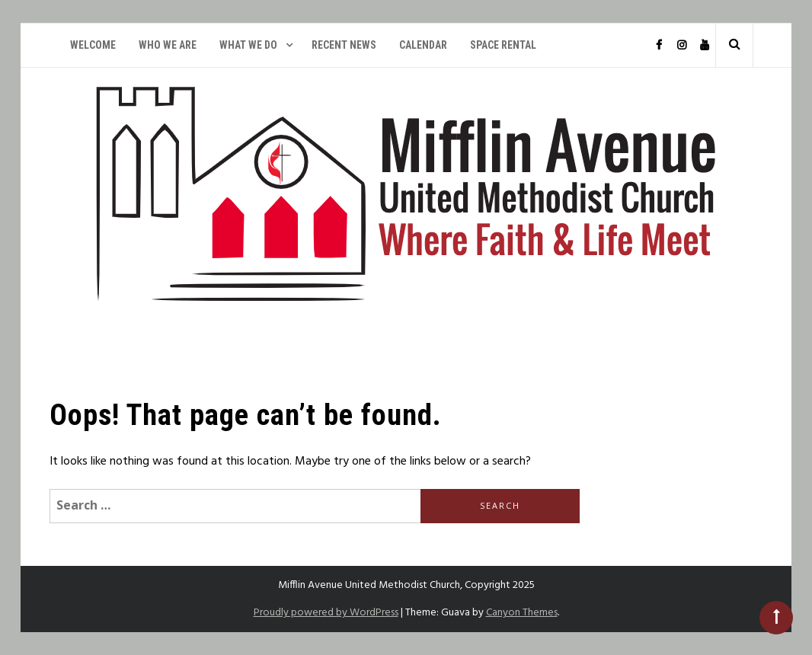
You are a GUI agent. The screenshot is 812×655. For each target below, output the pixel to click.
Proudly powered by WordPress (326, 613)
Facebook (658, 45)
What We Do (248, 45)
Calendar (423, 45)
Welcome (93, 45)
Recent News (344, 45)
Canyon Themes (522, 613)
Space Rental (503, 45)
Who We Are (168, 45)
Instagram (681, 45)
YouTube (704, 45)
